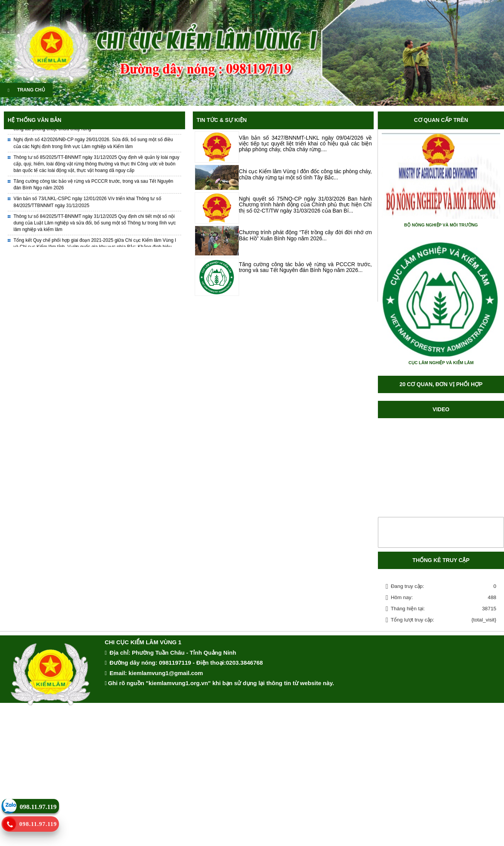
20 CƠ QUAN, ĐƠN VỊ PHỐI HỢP (441, 384)
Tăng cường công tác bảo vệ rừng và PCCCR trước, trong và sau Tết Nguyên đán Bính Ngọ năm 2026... (306, 267)
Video (441, 409)
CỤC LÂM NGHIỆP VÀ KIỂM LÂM (441, 363)
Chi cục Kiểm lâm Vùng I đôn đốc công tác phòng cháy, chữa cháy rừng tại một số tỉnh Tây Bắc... (306, 174)
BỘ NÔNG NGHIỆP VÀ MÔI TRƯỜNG (441, 225)
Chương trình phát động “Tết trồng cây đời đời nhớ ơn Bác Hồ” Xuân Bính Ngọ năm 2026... (306, 235)
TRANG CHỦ (26, 90)
